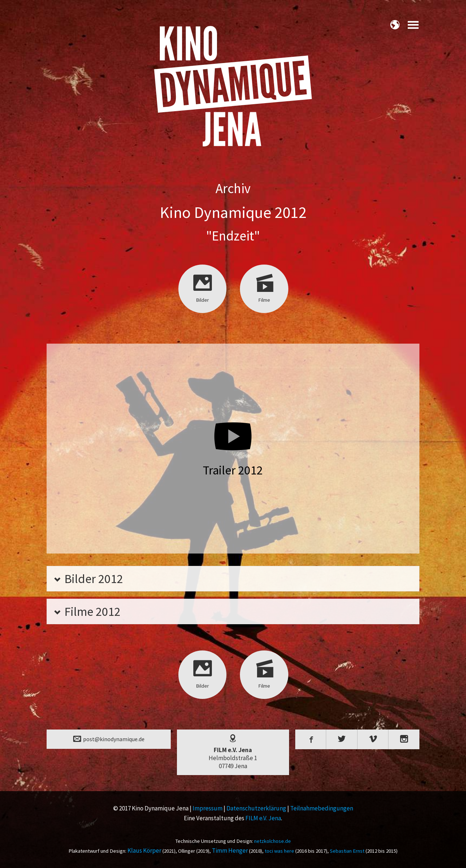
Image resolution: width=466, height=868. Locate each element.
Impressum (208, 808)
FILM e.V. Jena (263, 818)
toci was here (279, 851)
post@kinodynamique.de (109, 739)
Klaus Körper (144, 851)
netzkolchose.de (273, 841)
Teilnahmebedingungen (322, 808)
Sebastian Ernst (347, 851)
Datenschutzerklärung (256, 808)
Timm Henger (230, 851)
